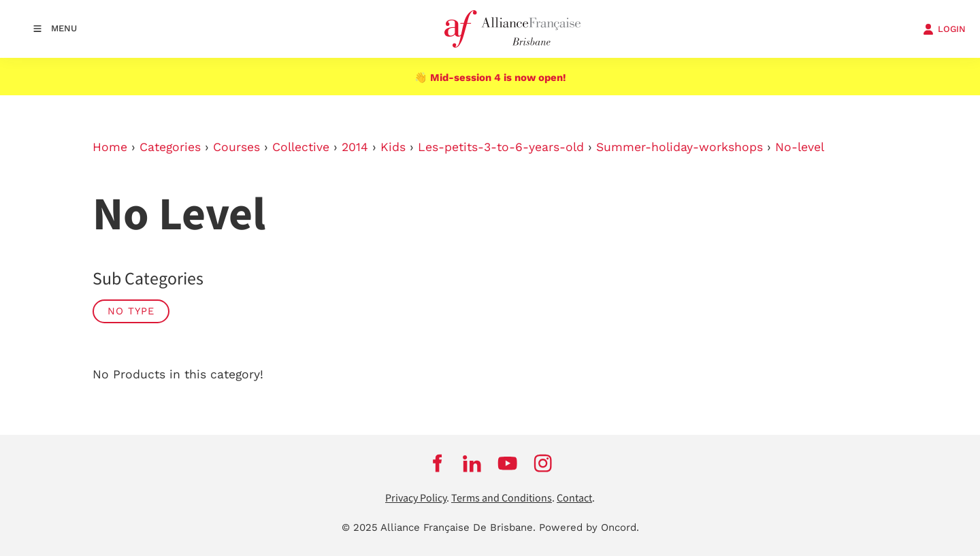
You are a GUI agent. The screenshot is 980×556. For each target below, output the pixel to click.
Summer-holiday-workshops (680, 147)
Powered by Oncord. (589, 527)
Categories (170, 147)
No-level (800, 147)
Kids (393, 147)
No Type (131, 311)
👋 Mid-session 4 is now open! (490, 78)
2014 (355, 147)
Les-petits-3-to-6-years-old (501, 147)
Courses (236, 147)
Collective (301, 147)
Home (110, 147)
